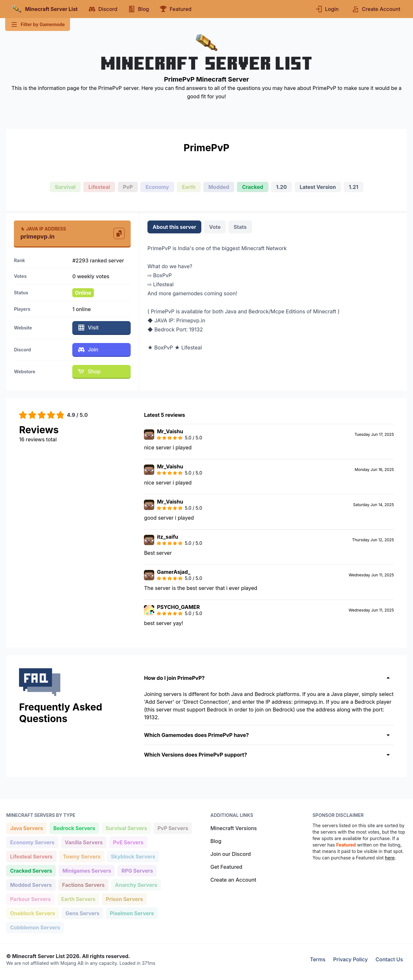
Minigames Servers (86, 870)
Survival (65, 187)
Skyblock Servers (133, 856)
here (390, 858)
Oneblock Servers (32, 913)
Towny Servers (82, 856)
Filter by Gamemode (38, 24)
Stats (240, 227)
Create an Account (233, 880)
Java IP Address (43, 229)
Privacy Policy (351, 959)
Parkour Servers (30, 899)
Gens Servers (82, 913)
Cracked (252, 187)
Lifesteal (99, 187)
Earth (189, 187)
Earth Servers (78, 899)
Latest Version (318, 187)
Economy (157, 187)
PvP (128, 187)
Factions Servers (83, 884)
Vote (215, 227)
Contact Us (389, 959)
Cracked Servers (31, 870)
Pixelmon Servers (132, 913)
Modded (219, 187)
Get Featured (226, 867)
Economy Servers (32, 842)
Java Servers (26, 828)
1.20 (282, 187)
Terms (318, 959)
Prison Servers (124, 899)
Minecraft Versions (234, 828)
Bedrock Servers (74, 828)
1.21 (353, 187)
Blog (216, 841)
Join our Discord (231, 854)
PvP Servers (173, 828)
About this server (174, 227)
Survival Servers (126, 828)
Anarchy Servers (136, 884)
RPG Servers (137, 870)
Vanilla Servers (84, 842)
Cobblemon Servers (35, 927)
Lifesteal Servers (31, 856)
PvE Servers (128, 842)
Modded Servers (31, 884)
